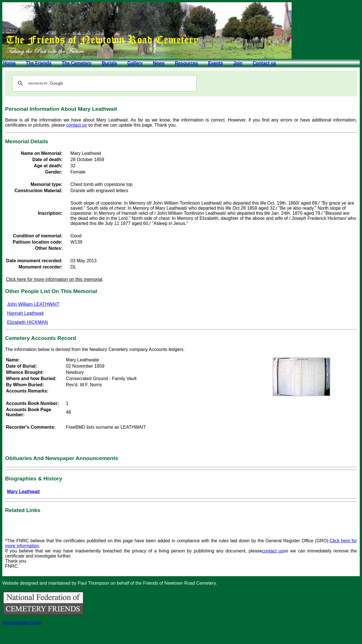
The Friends (39, 63)
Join (238, 63)
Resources (186, 63)
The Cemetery (77, 63)
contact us (77, 125)
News (159, 63)
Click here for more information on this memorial (54, 279)
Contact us (264, 63)
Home (9, 63)
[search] (104, 83)
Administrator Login (22, 623)
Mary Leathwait (23, 492)
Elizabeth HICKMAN (27, 322)
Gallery (135, 63)
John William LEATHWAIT (33, 304)
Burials (109, 63)
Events (216, 63)
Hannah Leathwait (25, 313)
